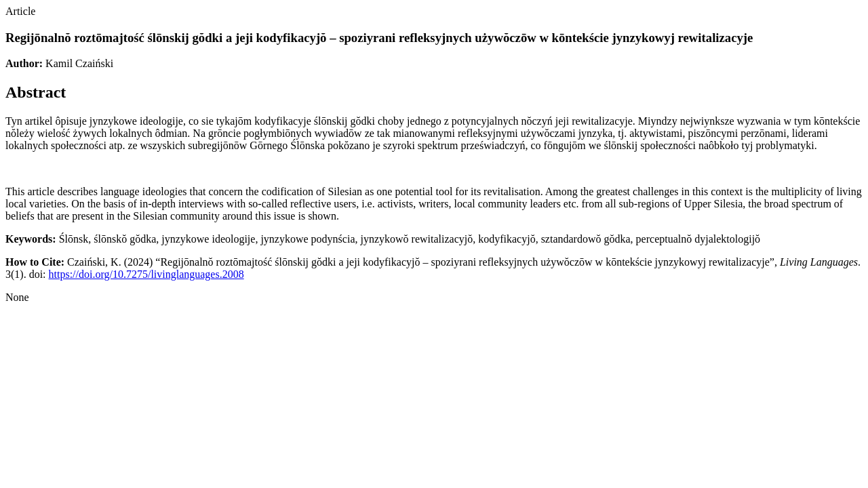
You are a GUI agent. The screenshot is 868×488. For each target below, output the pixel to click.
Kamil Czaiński (79, 63)
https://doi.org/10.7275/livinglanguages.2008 (146, 274)
